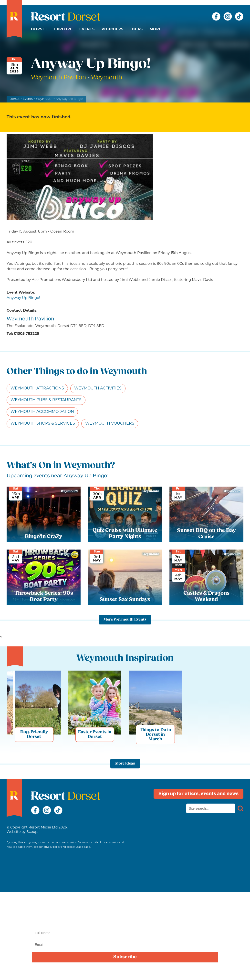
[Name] (125, 933)
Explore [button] (63, 29)
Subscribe (125, 957)
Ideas (137, 29)
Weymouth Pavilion (59, 78)
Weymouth (44, 99)
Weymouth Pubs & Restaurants (46, 400)
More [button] (156, 29)
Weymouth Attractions (37, 388)
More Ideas (125, 764)
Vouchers (113, 29)
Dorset (39, 29)
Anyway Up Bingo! (23, 298)
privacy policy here (158, 971)
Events (87, 29)
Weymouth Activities (98, 388)
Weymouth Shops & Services (43, 424)
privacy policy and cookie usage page (67, 847)
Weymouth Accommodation (42, 412)
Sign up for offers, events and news (198, 794)
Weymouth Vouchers (110, 424)
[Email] (125, 945)
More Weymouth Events (125, 620)
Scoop (32, 832)
